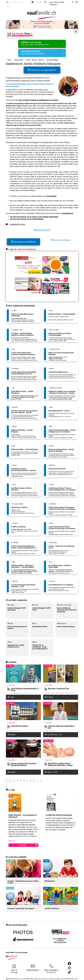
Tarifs (62, 976)
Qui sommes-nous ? (44, 976)
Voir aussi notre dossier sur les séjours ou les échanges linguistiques (34, 215)
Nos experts (57, 976)
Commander (28, 843)
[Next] (37, 778)
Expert (52, 2)
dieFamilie (21, 2)
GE (10, 2)
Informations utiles (69, 976)
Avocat (57, 2)
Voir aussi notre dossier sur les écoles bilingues (27, 218)
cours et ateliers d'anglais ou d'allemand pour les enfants (38, 99)
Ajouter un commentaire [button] (42, 229)
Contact (51, 976)
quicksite (16, 976)
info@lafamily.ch (67, 212)
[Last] (41, 778)
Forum (76, 976)
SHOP (8, 6)
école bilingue (52, 195)
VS (15, 2)
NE (13, 2)
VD (7, 2)
